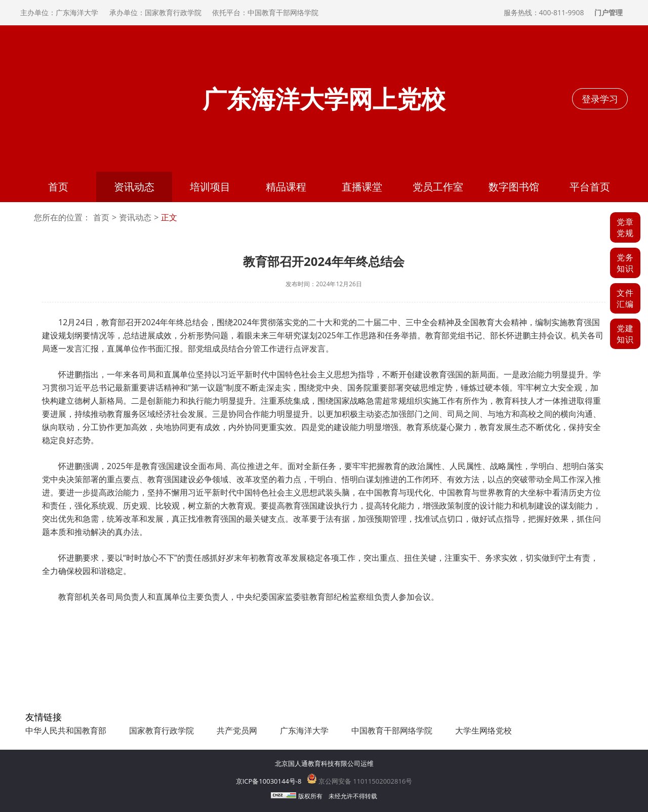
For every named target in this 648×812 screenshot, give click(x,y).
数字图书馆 (514, 187)
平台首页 (590, 187)
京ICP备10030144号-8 (269, 781)
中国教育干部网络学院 (392, 730)
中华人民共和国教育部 (66, 730)
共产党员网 (237, 730)
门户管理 (609, 12)
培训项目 (210, 187)
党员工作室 (438, 187)
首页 (58, 187)
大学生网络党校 (483, 730)
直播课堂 (362, 187)
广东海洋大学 (304, 730)
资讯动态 (134, 187)
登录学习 (600, 99)
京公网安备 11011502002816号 (360, 781)
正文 (169, 218)
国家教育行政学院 (161, 730)
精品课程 (286, 187)
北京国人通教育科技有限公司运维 (324, 763)
